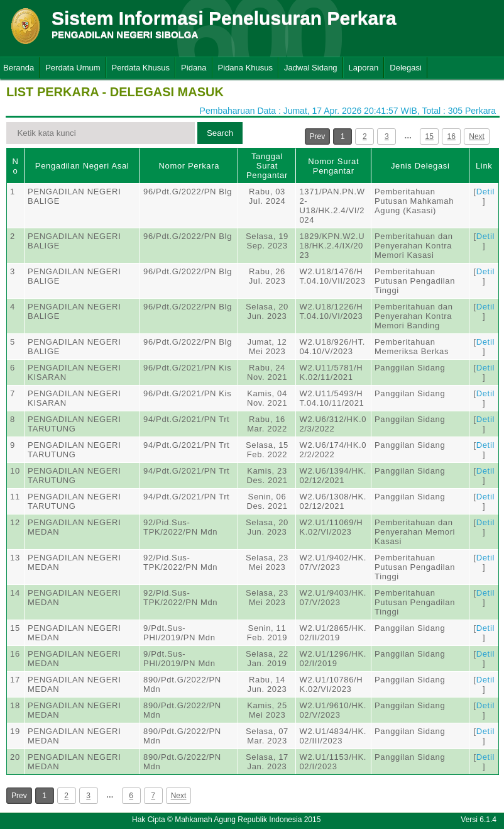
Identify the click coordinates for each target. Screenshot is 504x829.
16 (452, 136)
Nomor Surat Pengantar (333, 166)
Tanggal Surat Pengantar (267, 166)
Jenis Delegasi (420, 166)
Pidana (194, 68)
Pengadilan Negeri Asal (82, 166)
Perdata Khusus (141, 68)
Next (477, 136)
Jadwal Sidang (311, 68)
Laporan (364, 68)
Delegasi (406, 68)
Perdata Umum (73, 68)
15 (430, 136)
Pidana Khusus (245, 68)
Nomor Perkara (189, 166)
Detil (485, 192)
